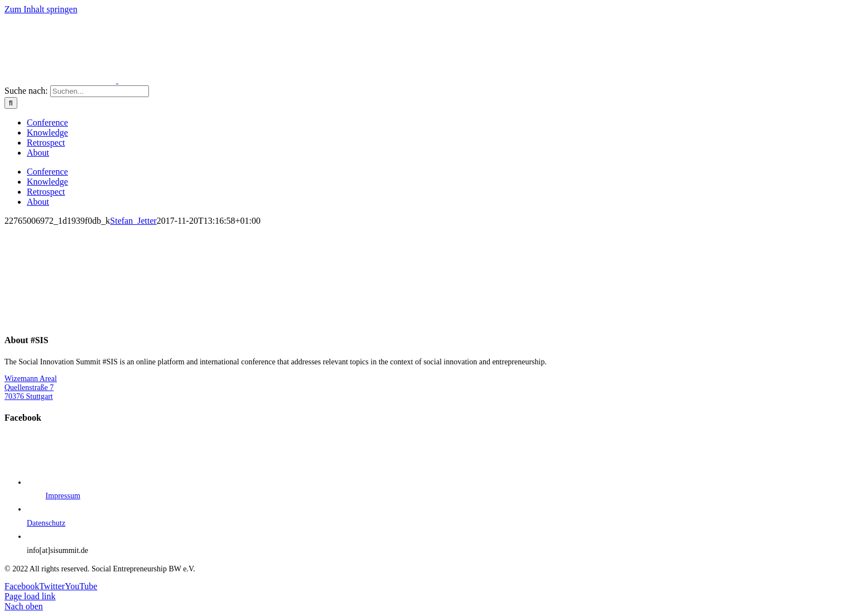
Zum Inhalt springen (41, 9)
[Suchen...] (100, 91)
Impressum (63, 496)
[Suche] (11, 103)
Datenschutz (46, 523)
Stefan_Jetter (133, 221)
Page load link (30, 596)
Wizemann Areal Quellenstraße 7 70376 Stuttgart (31, 388)
